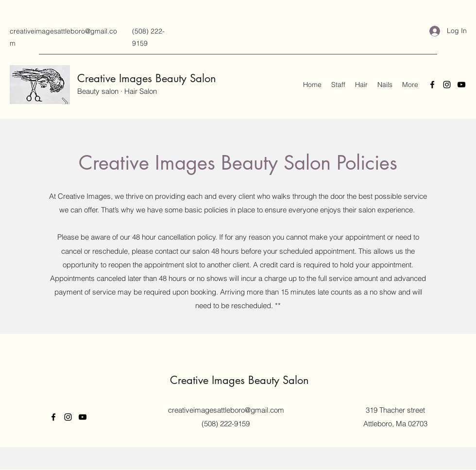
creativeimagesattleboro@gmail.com (226, 410)
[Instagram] (447, 85)
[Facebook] (432, 85)
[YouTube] (461, 85)
